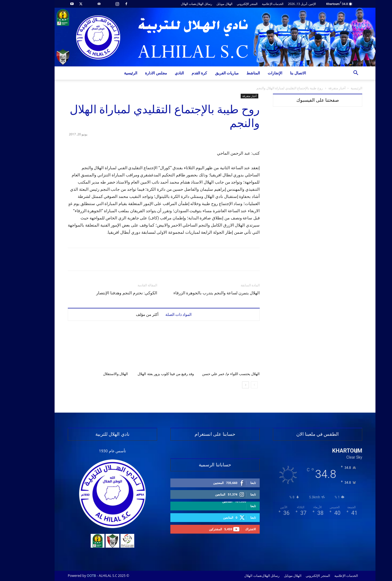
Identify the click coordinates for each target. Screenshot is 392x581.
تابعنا (234, 483)
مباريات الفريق (208, 73)
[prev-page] (235, 385)
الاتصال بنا (279, 73)
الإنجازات (256, 73)
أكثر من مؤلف (128, 314)
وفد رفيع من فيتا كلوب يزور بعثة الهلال (147, 374)
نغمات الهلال (170, 4)
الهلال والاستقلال (96, 374)
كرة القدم (180, 73)
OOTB (72, 576)
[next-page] (226, 385)
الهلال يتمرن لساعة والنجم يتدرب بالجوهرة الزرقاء (198, 293)
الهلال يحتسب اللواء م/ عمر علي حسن (212, 374)
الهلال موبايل (205, 4)
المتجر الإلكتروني (228, 4)
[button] (337, 73)
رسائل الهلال (185, 4)
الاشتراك (231, 529)
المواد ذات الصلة (160, 314)
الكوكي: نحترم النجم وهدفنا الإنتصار (108, 293)
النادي (160, 73)
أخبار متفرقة (318, 88)
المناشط (234, 73)
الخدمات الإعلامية (254, 4)
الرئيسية (112, 73)
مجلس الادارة (137, 73)
